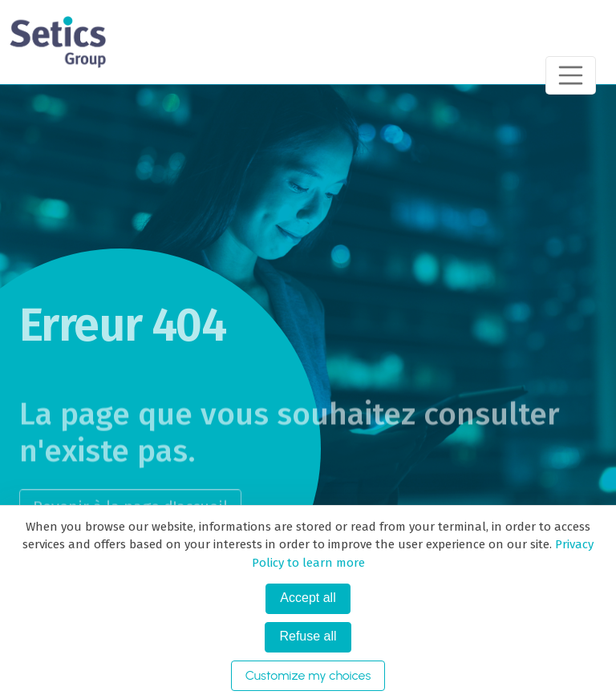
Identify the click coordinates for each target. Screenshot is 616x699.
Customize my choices (308, 675)
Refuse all (308, 636)
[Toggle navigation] (571, 75)
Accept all (308, 598)
